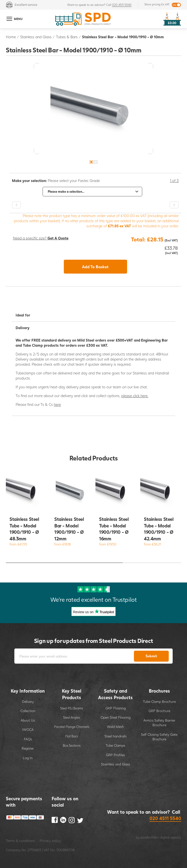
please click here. (135, 396)
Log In (28, 758)
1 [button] (91, 162)
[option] (93, 109)
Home (11, 37)
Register (28, 748)
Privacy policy (50, 841)
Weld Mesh (115, 727)
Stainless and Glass (36, 37)
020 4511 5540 (122, 5)
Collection (28, 711)
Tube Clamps (115, 745)
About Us (28, 720)
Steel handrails (116, 736)
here (57, 404)
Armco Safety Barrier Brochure (159, 723)
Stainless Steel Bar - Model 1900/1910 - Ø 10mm (123, 37)
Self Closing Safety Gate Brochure (159, 737)
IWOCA (28, 730)
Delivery (28, 701)
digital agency (171, 837)
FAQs (28, 739)
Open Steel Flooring (116, 717)
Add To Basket (95, 267)
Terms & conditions (20, 841)
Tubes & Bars (67, 37)
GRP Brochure (159, 711)
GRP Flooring (116, 708)
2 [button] (96, 162)
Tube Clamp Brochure (159, 701)
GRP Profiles (115, 755)
